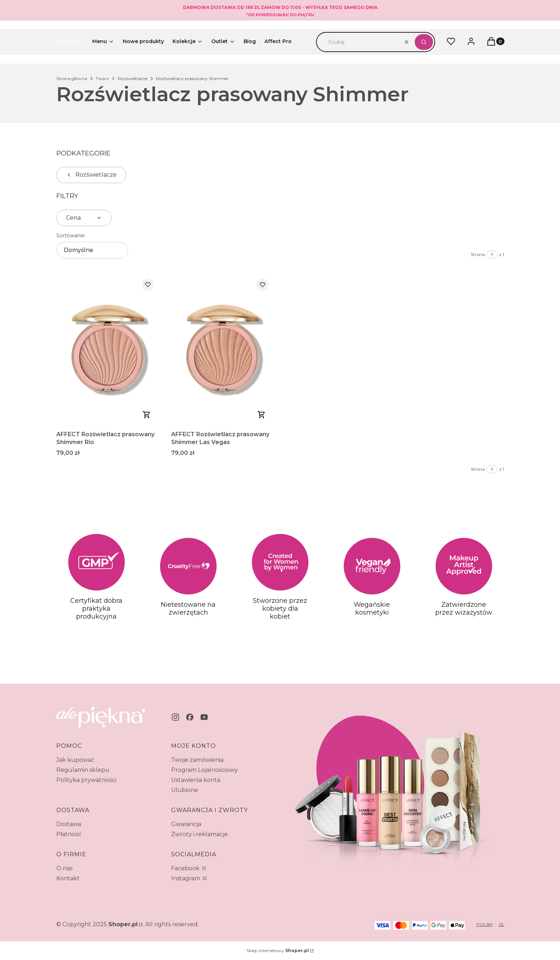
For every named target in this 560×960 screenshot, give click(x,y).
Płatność (69, 834)
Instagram (186, 878)
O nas (64, 868)
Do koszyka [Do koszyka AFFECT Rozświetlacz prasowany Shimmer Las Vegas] (262, 415)
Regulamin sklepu (83, 770)
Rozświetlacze (133, 78)
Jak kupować (75, 760)
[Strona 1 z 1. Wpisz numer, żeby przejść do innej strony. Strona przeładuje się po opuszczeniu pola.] (492, 255)
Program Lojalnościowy (204, 770)
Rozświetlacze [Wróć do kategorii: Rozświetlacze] (91, 175)
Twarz (102, 78)
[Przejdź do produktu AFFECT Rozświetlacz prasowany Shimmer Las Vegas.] (223, 350)
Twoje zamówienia (197, 760)
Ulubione (185, 790)
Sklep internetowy (278, 950)
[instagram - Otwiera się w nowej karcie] (175, 717)
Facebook (186, 868)
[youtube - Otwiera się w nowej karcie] (204, 717)
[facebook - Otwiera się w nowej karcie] (190, 717)
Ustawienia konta (196, 780)
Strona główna (72, 78)
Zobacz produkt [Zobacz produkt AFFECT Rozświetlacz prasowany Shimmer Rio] (147, 415)
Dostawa (69, 824)
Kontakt (68, 878)
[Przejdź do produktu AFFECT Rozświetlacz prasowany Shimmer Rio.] (108, 350)
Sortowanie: (71, 236)
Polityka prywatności (86, 780)
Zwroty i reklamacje (199, 834)
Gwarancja (186, 824)
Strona (478, 254)
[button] (424, 42)
